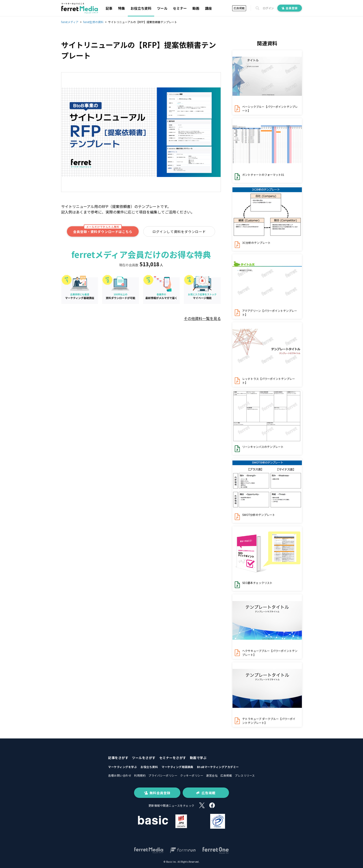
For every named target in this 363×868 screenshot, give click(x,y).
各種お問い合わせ (120, 775)
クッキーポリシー (192, 775)
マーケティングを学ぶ (122, 767)
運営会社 (212, 775)
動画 (196, 8)
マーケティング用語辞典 (177, 767)
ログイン (268, 8)
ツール (162, 8)
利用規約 (140, 775)
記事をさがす (118, 758)
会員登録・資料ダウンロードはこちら (103, 230)
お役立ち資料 (141, 8)
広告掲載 (239, 8)
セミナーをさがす (173, 758)
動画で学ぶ (198, 758)
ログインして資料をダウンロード (179, 232)
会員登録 (290, 8)
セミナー (180, 8)
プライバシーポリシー (163, 775)
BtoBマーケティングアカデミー (218, 767)
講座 (208, 8)
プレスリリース (245, 775)
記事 (109, 8)
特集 (122, 8)
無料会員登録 (157, 793)
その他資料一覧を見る (202, 318)
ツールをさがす (144, 758)
